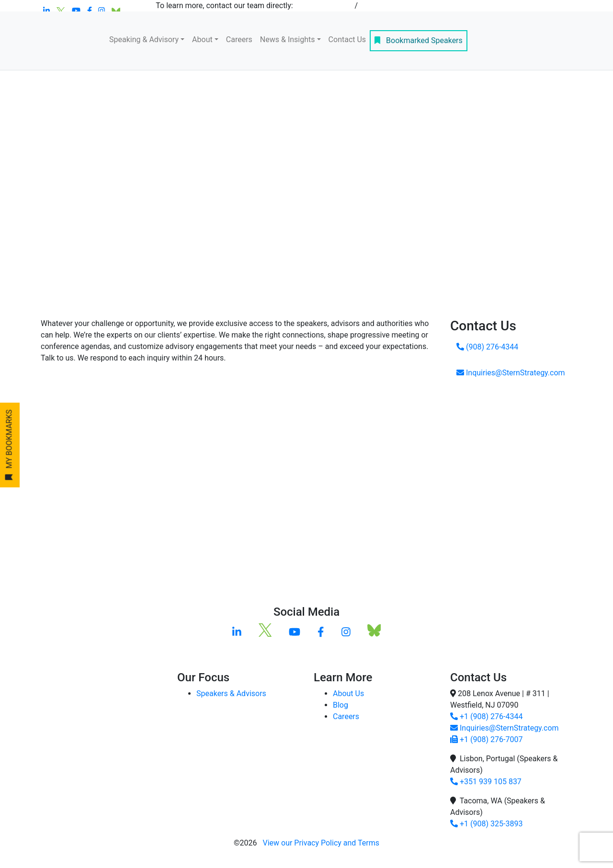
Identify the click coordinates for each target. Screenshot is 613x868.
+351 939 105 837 (486, 782)
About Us (348, 693)
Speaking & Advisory (144, 39)
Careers (239, 39)
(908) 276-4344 (487, 347)
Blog (341, 705)
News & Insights (288, 39)
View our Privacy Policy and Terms (321, 843)
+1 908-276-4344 (324, 6)
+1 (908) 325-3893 (486, 824)
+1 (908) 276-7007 (486, 739)
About (202, 39)
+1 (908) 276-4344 (486, 716)
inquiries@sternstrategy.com (409, 6)
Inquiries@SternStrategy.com (511, 373)
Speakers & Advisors (231, 693)
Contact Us (347, 39)
